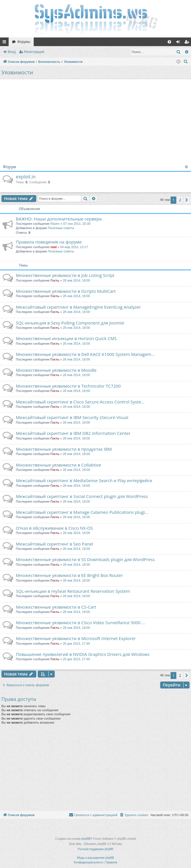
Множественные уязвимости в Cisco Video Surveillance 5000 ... (81, 622)
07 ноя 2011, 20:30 (77, 224)
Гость (55, 280)
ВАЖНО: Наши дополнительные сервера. (59, 219)
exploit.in (26, 177)
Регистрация (34, 52)
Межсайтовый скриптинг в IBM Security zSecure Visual (72, 417)
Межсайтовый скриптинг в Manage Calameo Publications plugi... (82, 512)
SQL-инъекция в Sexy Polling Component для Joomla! (70, 323)
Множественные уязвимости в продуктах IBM (64, 449)
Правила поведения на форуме (49, 242)
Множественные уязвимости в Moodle (56, 370)
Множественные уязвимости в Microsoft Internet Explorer (76, 638)
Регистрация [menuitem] (188, 43)
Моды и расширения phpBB (95, 858)
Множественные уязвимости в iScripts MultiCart (66, 291)
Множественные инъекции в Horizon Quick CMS (66, 338)
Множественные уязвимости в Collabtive (58, 465)
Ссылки (5, 43)
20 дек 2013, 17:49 (76, 644)
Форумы (24, 42)
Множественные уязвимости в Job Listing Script (65, 275)
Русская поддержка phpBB (95, 849)
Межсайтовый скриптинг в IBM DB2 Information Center (73, 433)
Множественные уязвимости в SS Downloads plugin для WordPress (85, 559)
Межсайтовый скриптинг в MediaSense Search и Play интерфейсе (84, 480)
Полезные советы (61, 228)
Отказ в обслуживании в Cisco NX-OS (54, 528)
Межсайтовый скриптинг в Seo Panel (54, 544)
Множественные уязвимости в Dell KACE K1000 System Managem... (85, 354)
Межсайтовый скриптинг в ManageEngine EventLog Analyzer (78, 307)
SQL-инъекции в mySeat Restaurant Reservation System (73, 591)
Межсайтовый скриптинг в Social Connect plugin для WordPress (82, 496)
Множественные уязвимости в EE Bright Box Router (69, 575)
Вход (12, 52)
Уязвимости (17, 72)
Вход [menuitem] (179, 43)
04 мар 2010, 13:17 (74, 247)
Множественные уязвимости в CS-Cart (56, 607)
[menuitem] (169, 42)
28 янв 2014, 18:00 (76, 280)
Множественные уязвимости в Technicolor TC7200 (68, 386)
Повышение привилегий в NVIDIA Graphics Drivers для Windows (83, 654)
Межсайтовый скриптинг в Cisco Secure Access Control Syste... (80, 402)
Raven (55, 224)
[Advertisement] (95, 120)
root (53, 247)
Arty (79, 844)
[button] (187, 200)
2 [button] (180, 200)
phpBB (86, 839)
